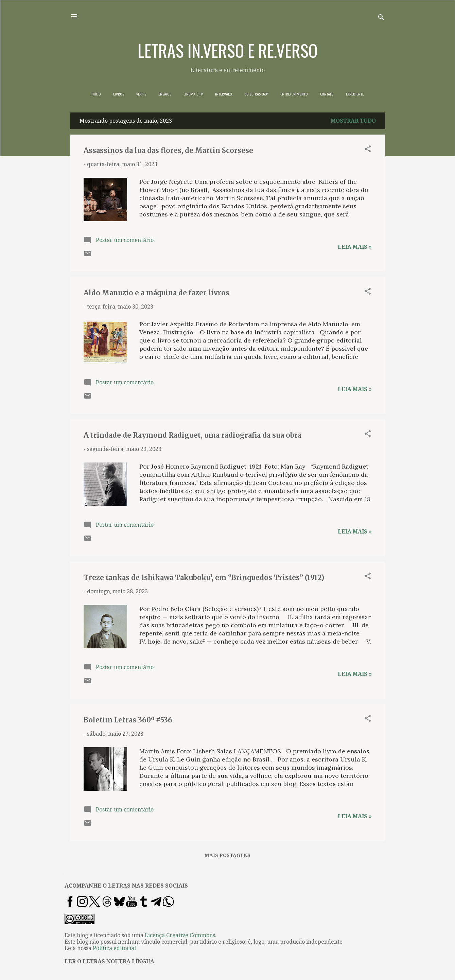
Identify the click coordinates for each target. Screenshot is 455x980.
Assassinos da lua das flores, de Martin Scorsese (168, 150)
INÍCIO (96, 94)
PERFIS (141, 94)
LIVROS (119, 94)
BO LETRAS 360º (256, 94)
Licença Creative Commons (180, 935)
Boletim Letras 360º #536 (128, 720)
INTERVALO (224, 94)
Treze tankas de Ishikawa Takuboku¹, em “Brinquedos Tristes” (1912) (204, 577)
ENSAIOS (165, 94)
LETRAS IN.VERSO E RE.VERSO (227, 50)
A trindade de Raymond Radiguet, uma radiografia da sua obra (192, 435)
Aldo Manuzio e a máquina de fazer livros (156, 293)
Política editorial (114, 948)
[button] (368, 150)
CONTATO (327, 94)
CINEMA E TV (193, 94)
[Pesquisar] (381, 19)
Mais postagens (227, 855)
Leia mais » (355, 247)
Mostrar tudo (353, 121)
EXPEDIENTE (355, 94)
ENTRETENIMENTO (294, 94)
